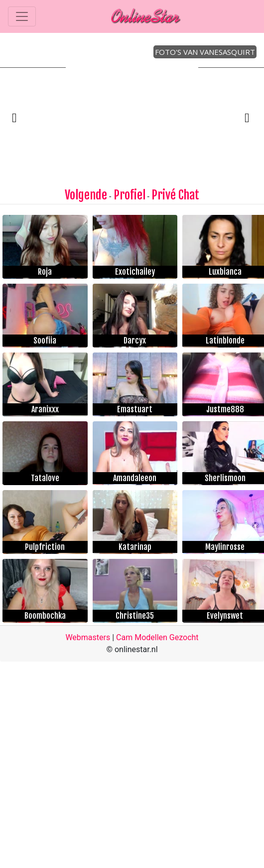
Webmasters (88, 637)
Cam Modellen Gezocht (157, 637)
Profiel (130, 195)
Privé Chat (175, 195)
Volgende (86, 195)
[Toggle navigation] (22, 16)
